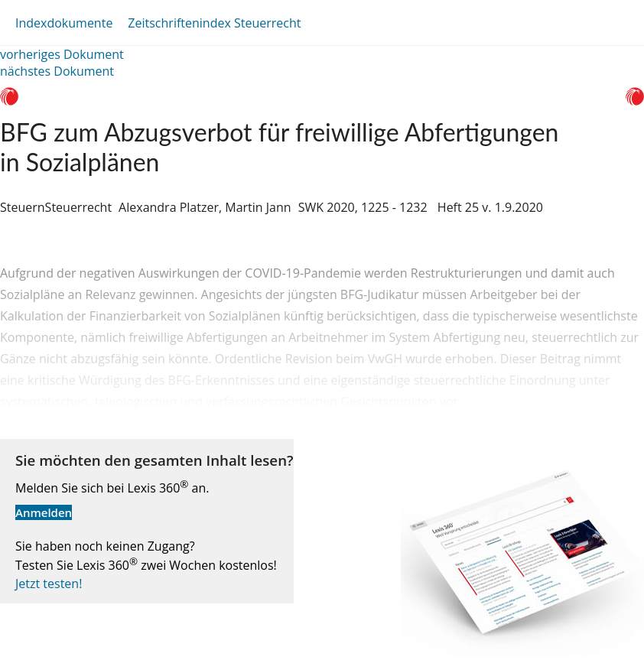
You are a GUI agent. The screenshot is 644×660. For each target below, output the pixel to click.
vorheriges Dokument (62, 54)
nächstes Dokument (57, 71)
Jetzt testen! (49, 584)
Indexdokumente (64, 23)
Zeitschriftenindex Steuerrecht (214, 23)
